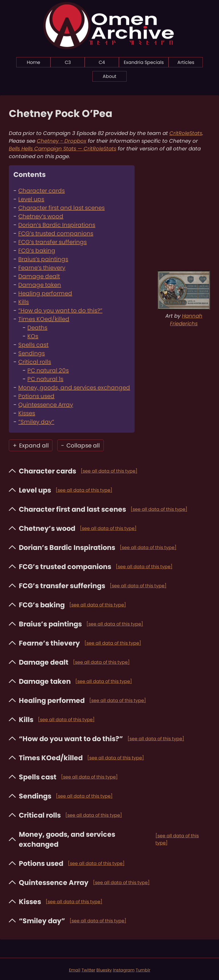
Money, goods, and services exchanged (74, 388)
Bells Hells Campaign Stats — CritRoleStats (63, 149)
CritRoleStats (186, 133)
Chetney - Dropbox (62, 141)
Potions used (36, 396)
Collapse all (80, 445)
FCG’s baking (37, 251)
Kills (24, 302)
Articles (186, 62)
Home (34, 62)
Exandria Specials (144, 62)
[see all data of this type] (109, 471)
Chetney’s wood (41, 216)
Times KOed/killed (44, 319)
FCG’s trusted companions (56, 233)
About (109, 76)
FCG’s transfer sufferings (52, 242)
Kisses (27, 413)
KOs (33, 336)
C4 (102, 62)
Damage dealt (39, 276)
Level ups (31, 199)
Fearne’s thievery (42, 268)
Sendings (32, 353)
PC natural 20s (48, 370)
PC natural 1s (45, 379)
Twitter (88, 970)
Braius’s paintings (43, 259)
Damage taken (40, 285)
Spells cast (33, 345)
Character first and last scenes (61, 208)
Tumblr (143, 970)
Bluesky (104, 970)
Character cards (41, 191)
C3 (68, 62)
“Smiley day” (36, 422)
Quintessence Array (46, 405)
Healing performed (45, 293)
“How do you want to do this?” (60, 310)
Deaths (37, 328)
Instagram (124, 970)
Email (75, 970)
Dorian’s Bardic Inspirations (57, 225)
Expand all (31, 445)
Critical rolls (35, 362)
